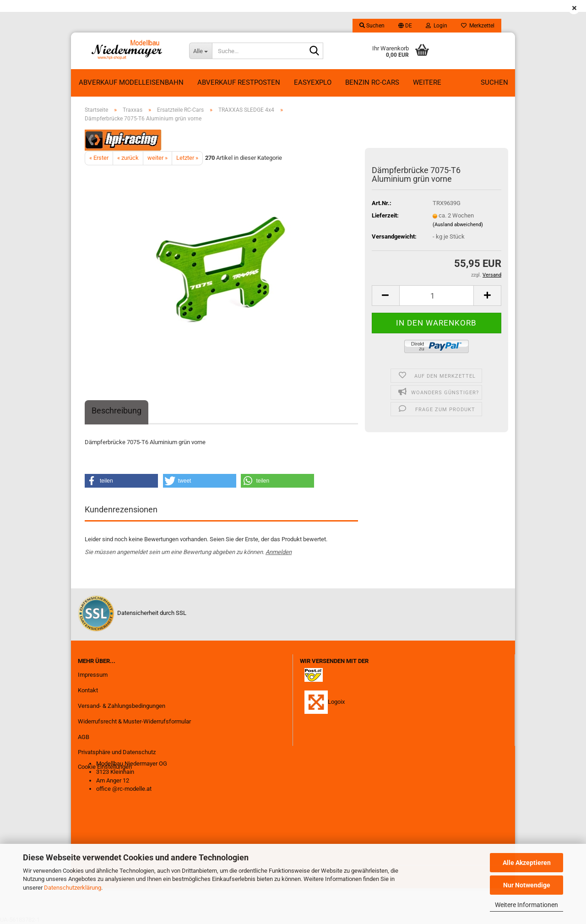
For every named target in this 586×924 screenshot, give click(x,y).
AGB (84, 737)
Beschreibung (117, 410)
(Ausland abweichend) (458, 225)
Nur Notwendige (527, 885)
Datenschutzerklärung (73, 888)
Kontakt (88, 690)
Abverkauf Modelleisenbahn (131, 82)
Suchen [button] (372, 26)
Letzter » (187, 158)
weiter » (157, 158)
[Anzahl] (437, 296)
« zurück (128, 158)
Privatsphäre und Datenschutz (117, 752)
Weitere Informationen (526, 905)
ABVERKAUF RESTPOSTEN (239, 82)
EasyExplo (313, 82)
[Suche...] (201, 51)
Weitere (427, 82)
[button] (405, 26)
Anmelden (279, 552)
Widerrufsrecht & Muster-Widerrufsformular (134, 721)
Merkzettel (478, 26)
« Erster (99, 158)
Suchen (494, 82)
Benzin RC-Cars (372, 82)
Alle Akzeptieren (527, 863)
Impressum (93, 675)
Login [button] (437, 26)
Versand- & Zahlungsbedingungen (122, 706)
